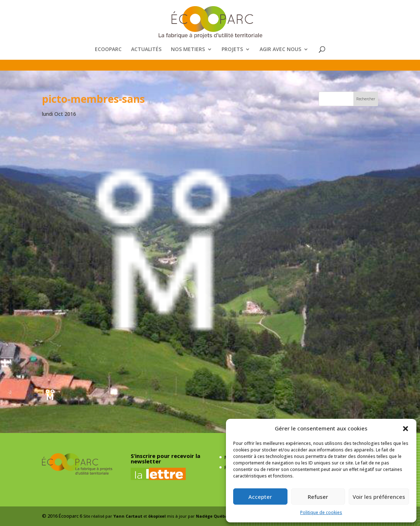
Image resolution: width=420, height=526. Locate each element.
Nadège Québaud (215, 516)
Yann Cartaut (128, 516)
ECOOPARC (108, 50)
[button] (406, 429)
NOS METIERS (188, 50)
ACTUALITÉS (146, 50)
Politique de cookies (321, 512)
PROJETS (232, 50)
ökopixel (157, 516)
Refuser (318, 497)
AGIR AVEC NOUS (280, 50)
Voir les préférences (379, 497)
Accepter (260, 497)
